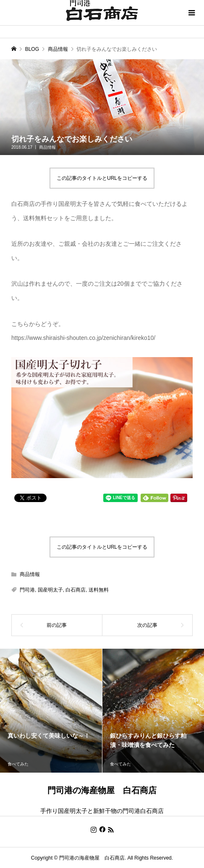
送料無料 (99, 590)
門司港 (27, 590)
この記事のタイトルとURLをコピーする (102, 178)
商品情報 (47, 147)
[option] (51, 711)
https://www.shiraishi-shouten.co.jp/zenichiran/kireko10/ (83, 338)
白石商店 (76, 590)
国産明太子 (50, 590)
